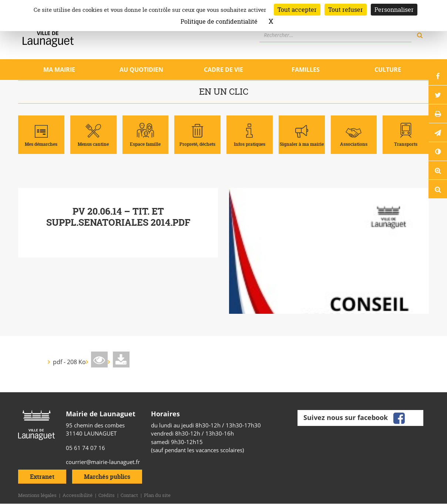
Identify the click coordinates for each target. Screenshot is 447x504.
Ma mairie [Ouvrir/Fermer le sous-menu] (59, 70)
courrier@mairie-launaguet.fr (103, 462)
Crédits (107, 495)
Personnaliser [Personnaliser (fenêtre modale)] (394, 10)
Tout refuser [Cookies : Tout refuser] (346, 10)
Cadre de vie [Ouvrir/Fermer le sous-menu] (223, 70)
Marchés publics (107, 477)
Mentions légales (37, 495)
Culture (388, 70)
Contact (129, 495)
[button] (438, 132)
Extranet (42, 477)
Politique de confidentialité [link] (219, 21)
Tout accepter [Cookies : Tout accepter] (297, 10)
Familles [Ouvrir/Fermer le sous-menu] (306, 70)
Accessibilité (78, 495)
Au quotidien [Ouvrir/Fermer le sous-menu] (141, 70)
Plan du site (157, 495)
